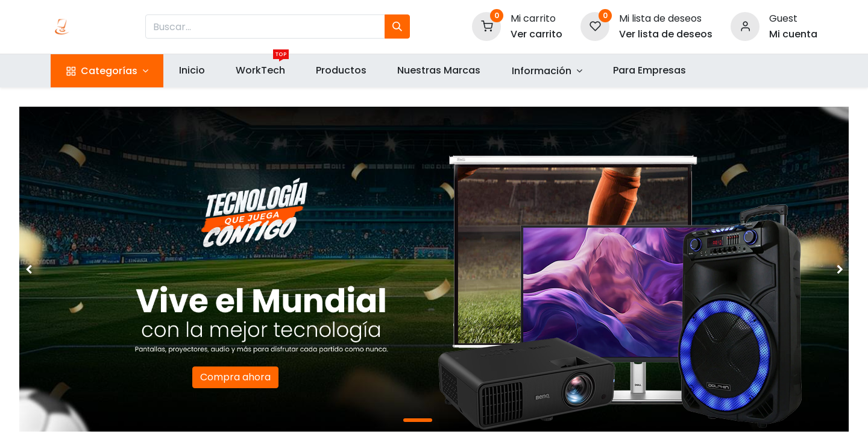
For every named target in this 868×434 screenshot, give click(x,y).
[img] (52, 269)
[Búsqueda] (397, 27)
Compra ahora (235, 377)
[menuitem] (192, 71)
